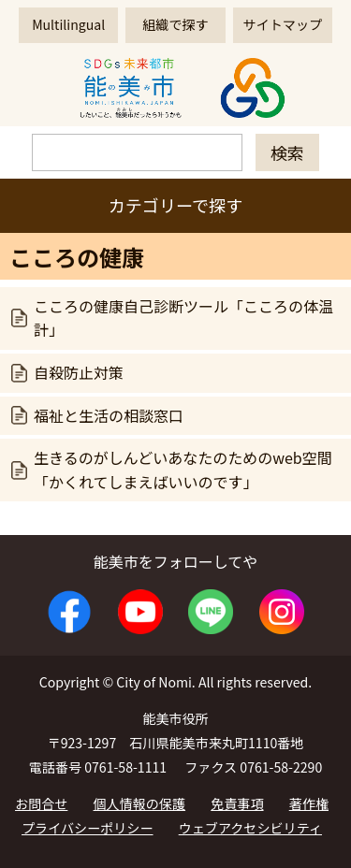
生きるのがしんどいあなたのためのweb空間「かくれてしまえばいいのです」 (183, 470)
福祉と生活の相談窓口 (109, 415)
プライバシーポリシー (88, 828)
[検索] (137, 152)
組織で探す (175, 24)
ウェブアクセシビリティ (250, 828)
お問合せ (41, 803)
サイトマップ (283, 24)
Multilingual (68, 24)
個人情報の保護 (140, 803)
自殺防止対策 (79, 372)
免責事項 (237, 803)
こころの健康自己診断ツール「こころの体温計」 (183, 318)
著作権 (309, 803)
